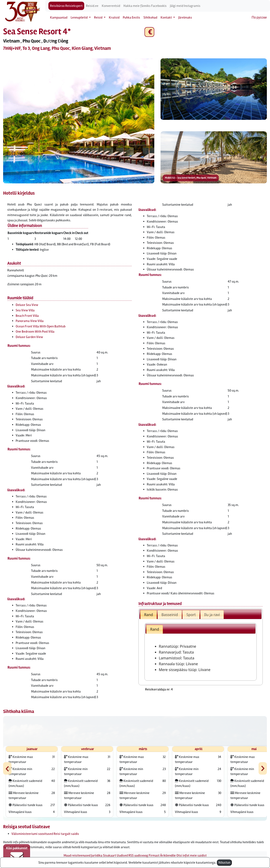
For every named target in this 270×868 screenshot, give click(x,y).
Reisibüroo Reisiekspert (66, 6)
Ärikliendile (168, 855)
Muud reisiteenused (77, 855)
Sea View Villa (25, 310)
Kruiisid (114, 18)
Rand (149, 615)
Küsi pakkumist (17, 855)
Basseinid (170, 615)
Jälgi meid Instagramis (185, 6)
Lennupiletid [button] (79, 18)
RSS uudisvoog (138, 855)
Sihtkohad (150, 18)
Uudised (122, 855)
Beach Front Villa (27, 316)
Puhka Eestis (131, 18)
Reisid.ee (92, 6)
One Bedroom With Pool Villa (35, 332)
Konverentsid (111, 6)
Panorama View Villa (30, 321)
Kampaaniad (59, 18)
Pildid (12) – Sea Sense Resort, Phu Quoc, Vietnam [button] (191, 178)
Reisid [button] (99, 18)
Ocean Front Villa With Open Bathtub (41, 326)
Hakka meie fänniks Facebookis (145, 6)
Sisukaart (110, 855)
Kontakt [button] (166, 18)
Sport (191, 615)
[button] (79, 121)
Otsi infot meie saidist (192, 855)
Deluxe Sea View (27, 305)
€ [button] (149, 32)
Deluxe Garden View (29, 337)
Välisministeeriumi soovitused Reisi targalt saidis (45, 834)
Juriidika (97, 855)
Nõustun (224, 863)
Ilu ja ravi (212, 615)
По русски (259, 18)
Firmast (154, 855)
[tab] (149, 615)
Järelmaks (185, 18)
